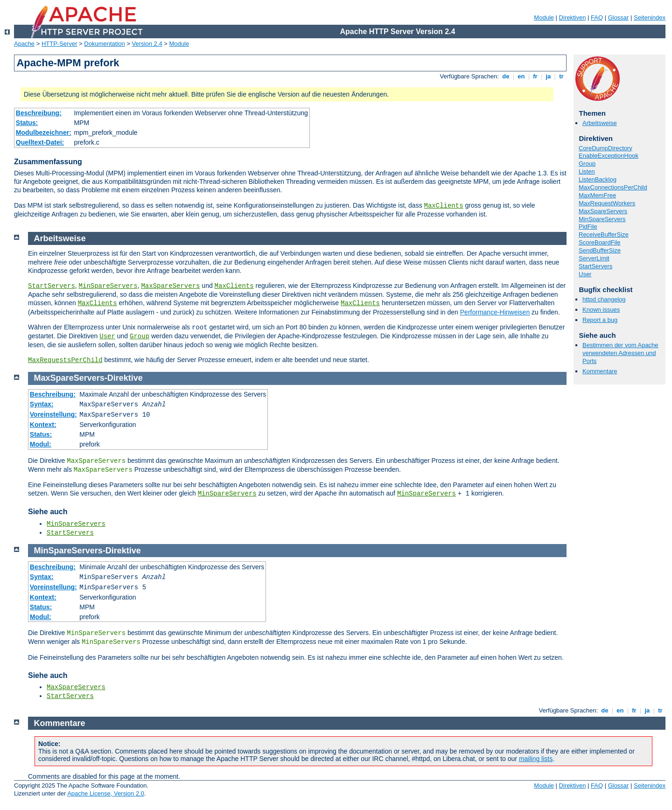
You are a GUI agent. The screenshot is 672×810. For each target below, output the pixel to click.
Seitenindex (650, 17)
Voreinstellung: (53, 414)
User (585, 274)
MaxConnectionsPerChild (613, 187)
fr (535, 76)
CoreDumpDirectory (605, 148)
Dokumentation (104, 44)
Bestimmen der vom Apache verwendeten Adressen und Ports (620, 353)
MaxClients (444, 206)
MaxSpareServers (603, 211)
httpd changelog (604, 299)
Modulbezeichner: (44, 133)
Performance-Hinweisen (495, 312)
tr (562, 76)
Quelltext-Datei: (40, 142)
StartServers (595, 266)
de (506, 76)
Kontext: (43, 425)
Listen (587, 171)
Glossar (619, 17)
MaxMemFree (597, 195)
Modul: (41, 444)
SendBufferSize (600, 250)
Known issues (601, 310)
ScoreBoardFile (600, 242)
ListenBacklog (598, 179)
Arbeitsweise (600, 123)
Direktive (125, 378)
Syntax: (42, 404)
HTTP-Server (59, 44)
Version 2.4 (147, 44)
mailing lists (536, 759)
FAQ (597, 17)
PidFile (588, 227)
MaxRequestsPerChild (65, 360)
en (521, 76)
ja (548, 76)
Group (587, 164)
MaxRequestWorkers (607, 203)
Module (544, 17)
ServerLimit (594, 258)
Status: (27, 123)
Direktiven (573, 17)
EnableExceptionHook (609, 156)
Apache (24, 44)
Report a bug (600, 320)
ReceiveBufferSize (604, 234)
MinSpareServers (602, 219)
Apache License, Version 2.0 (106, 793)
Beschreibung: (39, 113)
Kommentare (600, 371)
